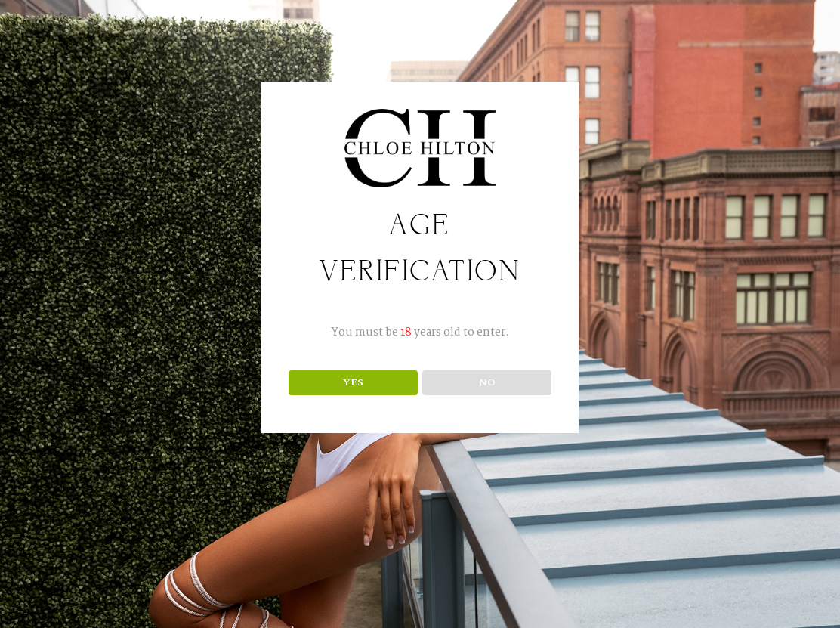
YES (353, 382)
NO (487, 382)
